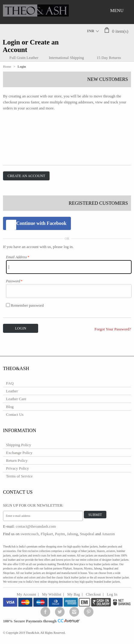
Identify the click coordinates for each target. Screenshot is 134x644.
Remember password (25, 305)
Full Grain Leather (24, 58)
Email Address (17, 257)
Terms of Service (19, 476)
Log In (112, 594)
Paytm (60, 534)
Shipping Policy (18, 445)
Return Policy (17, 460)
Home (7, 66)
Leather (12, 391)
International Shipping (67, 58)
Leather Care (16, 399)
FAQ (10, 383)
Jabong (73, 534)
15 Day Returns (109, 58)
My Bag (74, 594)
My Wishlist (52, 594)
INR (91, 31)
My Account (27, 594)
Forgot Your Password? (113, 329)
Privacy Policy (17, 468)
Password (13, 281)
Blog (10, 407)
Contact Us (15, 414)
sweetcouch (30, 534)
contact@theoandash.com (36, 526)
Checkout (93, 594)
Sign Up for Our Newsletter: (33, 505)
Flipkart (47, 534)
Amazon (108, 534)
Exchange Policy (19, 453)
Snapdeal (87, 534)
